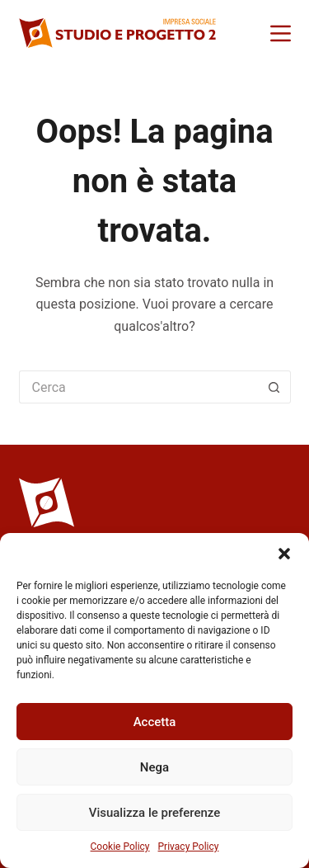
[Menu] (281, 33)
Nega (154, 767)
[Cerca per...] (138, 387)
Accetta (155, 722)
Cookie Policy (120, 847)
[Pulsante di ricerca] (274, 387)
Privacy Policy (189, 847)
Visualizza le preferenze (155, 813)
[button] (284, 554)
